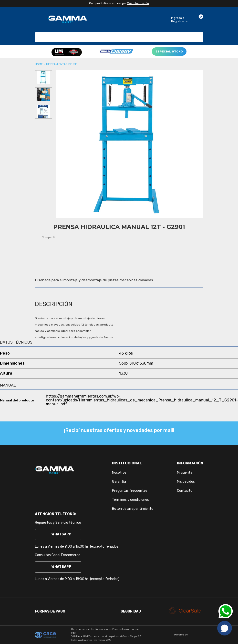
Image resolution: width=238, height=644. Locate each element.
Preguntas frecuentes (130, 491)
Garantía (119, 482)
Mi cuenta (185, 473)
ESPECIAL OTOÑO (169, 51)
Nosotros (119, 473)
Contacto (185, 491)
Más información (138, 3)
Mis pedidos (186, 482)
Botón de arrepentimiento (133, 509)
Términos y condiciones (130, 500)
